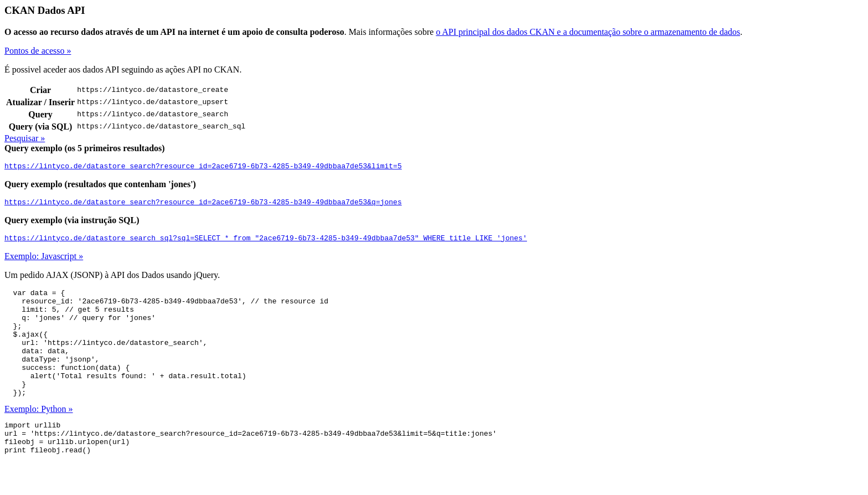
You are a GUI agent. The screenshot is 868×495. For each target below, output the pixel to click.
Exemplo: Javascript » (44, 261)
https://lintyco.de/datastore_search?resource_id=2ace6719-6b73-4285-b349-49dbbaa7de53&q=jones (203, 205)
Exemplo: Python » (39, 435)
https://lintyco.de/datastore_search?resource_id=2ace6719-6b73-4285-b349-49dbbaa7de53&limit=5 (203, 167)
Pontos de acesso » (38, 51)
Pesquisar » (25, 138)
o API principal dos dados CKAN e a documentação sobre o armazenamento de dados (588, 32)
